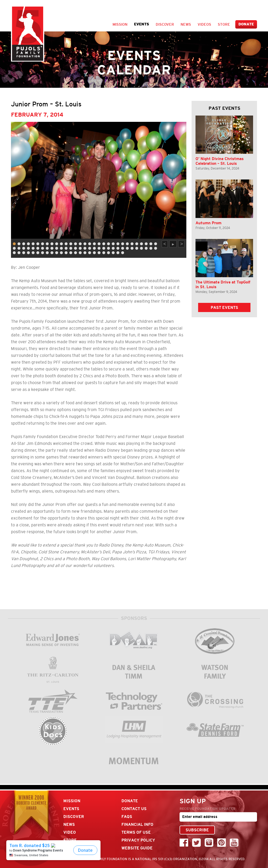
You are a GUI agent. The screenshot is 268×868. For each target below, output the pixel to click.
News (186, 24)
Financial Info (137, 824)
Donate (246, 24)
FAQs (127, 817)
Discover (165, 24)
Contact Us (134, 809)
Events (142, 24)
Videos (204, 24)
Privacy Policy (138, 840)
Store (224, 24)
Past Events (224, 307)
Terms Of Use (136, 832)
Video (70, 832)
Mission (120, 24)
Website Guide (137, 848)
